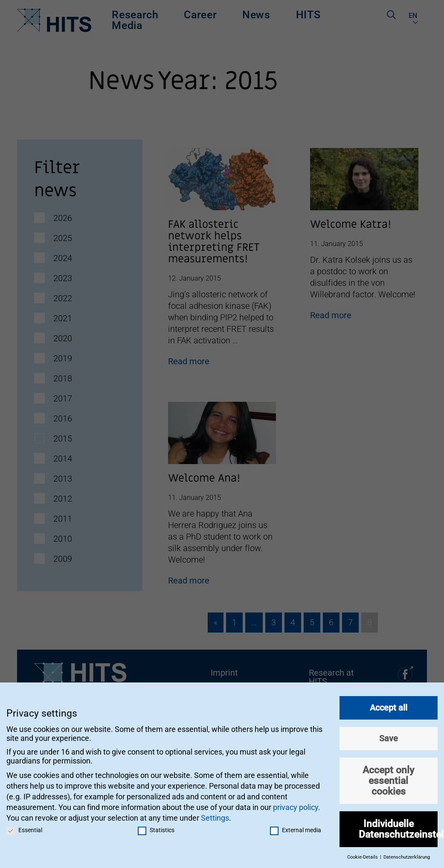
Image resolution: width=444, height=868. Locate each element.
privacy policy (296, 803)
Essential (24, 826)
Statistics (156, 826)
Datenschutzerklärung (407, 854)
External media (296, 826)
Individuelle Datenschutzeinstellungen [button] (398, 825)
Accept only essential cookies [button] (388, 777)
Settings (215, 814)
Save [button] (389, 734)
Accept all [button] (389, 704)
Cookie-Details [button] (363, 854)
